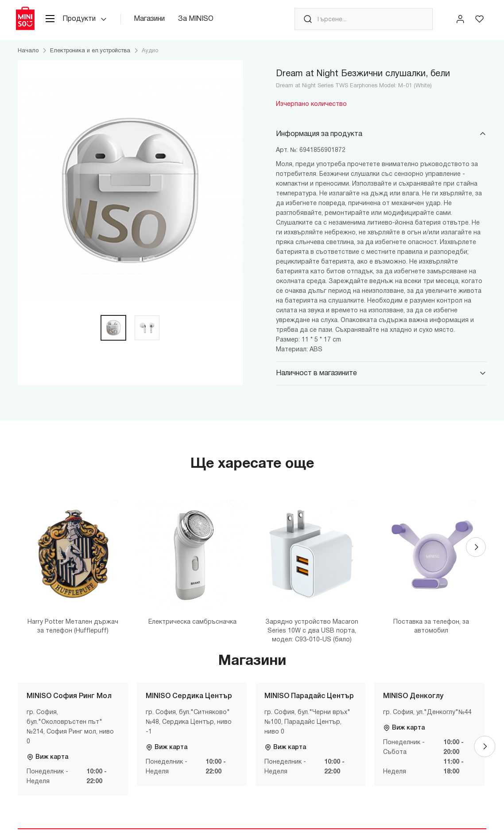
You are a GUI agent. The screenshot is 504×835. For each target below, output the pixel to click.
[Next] (476, 554)
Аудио (150, 55)
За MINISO (203, 22)
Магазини (157, 22)
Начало (28, 55)
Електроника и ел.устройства (90, 55)
